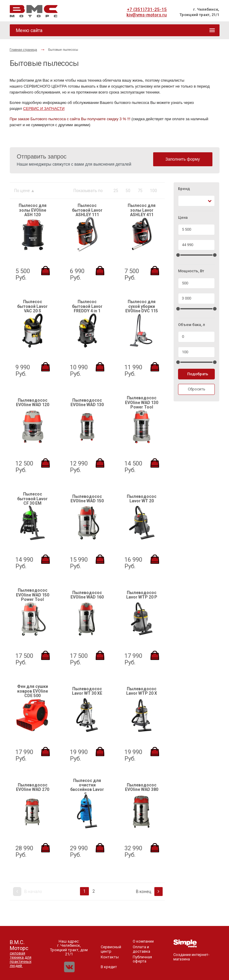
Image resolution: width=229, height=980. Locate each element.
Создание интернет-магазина (191, 955)
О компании (143, 941)
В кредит (109, 967)
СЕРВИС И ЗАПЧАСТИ (44, 109)
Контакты (110, 957)
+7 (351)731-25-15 (147, 10)
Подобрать (198, 374)
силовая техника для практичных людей (21, 960)
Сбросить (197, 389)
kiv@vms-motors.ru (147, 15)
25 (116, 191)
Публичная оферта (142, 959)
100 (153, 191)
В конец (149, 892)
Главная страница (23, 50)
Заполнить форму (183, 159)
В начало (28, 892)
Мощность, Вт (191, 271)
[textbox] (183, 201)
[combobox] (197, 201)
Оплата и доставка (141, 949)
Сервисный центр (111, 949)
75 (140, 191)
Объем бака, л (192, 325)
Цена (183, 218)
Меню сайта (29, 30)
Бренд (184, 189)
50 (128, 191)
